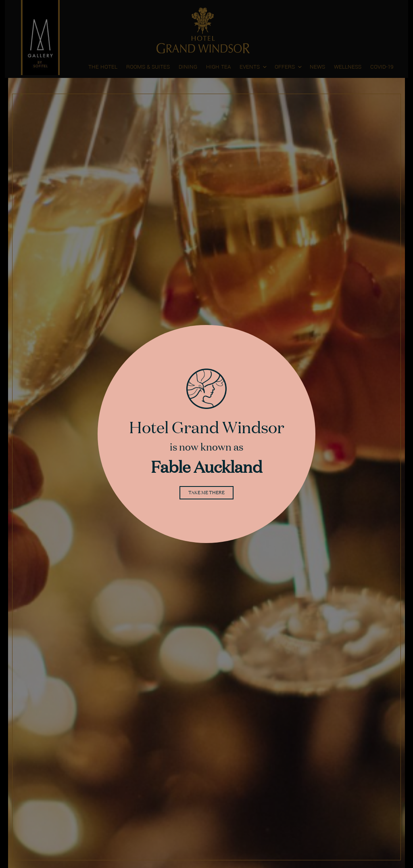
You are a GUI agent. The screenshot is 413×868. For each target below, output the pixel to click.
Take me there (206, 494)
